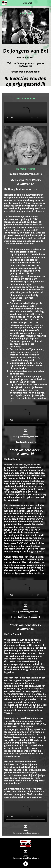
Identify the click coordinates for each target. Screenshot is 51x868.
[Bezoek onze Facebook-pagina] (26, 864)
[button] (48, 3)
